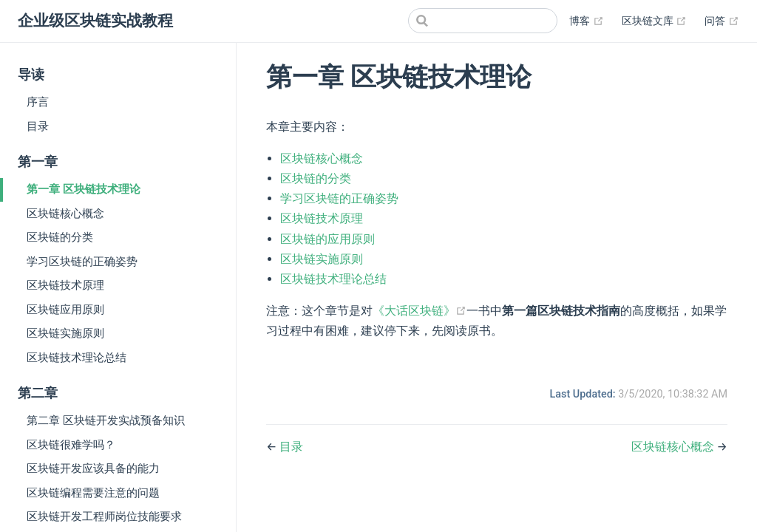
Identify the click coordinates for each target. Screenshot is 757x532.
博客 (587, 21)
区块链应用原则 (65, 310)
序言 (38, 102)
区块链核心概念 (65, 214)
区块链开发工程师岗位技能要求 (104, 516)
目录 (38, 126)
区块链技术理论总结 (77, 358)
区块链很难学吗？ (71, 445)
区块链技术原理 (65, 285)
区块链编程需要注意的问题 (93, 493)
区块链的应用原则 (327, 239)
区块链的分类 (60, 237)
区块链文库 (655, 21)
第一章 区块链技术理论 (84, 189)
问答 (722, 21)
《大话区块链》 (420, 311)
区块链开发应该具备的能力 (93, 468)
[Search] (483, 21)
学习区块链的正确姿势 (82, 262)
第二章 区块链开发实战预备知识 (106, 420)
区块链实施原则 (65, 333)
